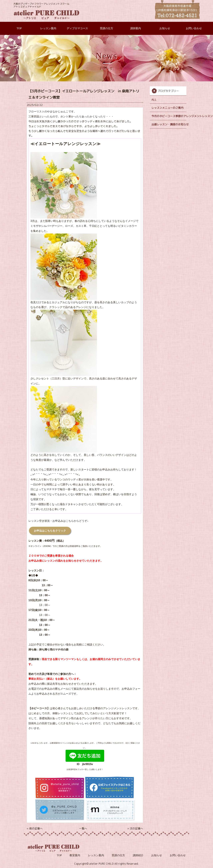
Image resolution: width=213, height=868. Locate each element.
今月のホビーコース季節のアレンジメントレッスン (169, 116)
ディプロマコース (77, 28)
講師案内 (136, 28)
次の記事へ (136, 828)
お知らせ (165, 28)
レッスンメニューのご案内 (167, 108)
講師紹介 (138, 855)
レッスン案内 (48, 28)
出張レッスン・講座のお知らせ (169, 124)
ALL (154, 100)
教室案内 (75, 855)
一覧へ (83, 828)
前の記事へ (36, 828)
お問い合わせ (194, 28)
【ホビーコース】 (39, 708)
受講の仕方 (106, 28)
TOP (19, 28)
